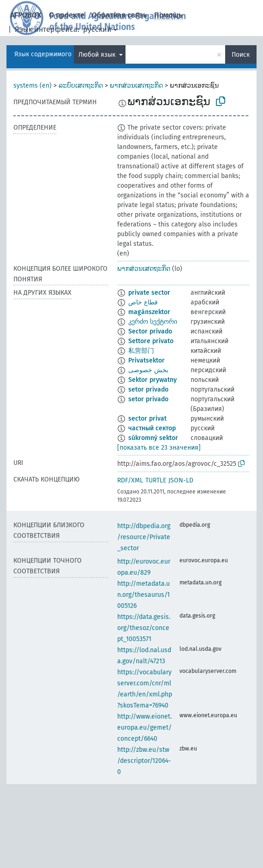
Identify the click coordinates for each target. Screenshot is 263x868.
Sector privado (150, 331)
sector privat (147, 419)
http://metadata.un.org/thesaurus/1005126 (143, 595)
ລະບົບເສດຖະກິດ (81, 86)
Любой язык (98, 55)
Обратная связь (119, 15)
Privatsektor (146, 360)
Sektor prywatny (152, 380)
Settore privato (151, 341)
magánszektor (149, 312)
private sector (149, 293)
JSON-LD (181, 480)
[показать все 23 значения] (159, 448)
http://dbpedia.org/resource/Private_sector (144, 537)
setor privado (148, 389)
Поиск (241, 55)
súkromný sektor (153, 438)
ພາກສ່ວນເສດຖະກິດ (136, 86)
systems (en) (33, 86)
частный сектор (152, 428)
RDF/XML (130, 480)
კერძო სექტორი (153, 322)
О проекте (67, 15)
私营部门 (141, 351)
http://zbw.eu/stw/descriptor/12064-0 (144, 761)
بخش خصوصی (148, 370)
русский (97, 29)
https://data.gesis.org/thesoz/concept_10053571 (144, 628)
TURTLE (156, 480)
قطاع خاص (143, 302)
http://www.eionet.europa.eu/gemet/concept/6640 (144, 728)
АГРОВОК (26, 15)
